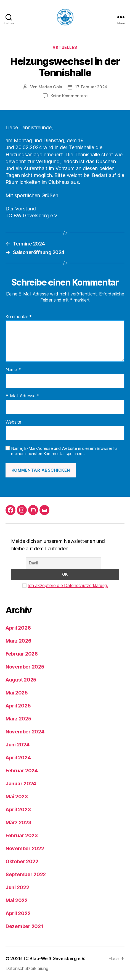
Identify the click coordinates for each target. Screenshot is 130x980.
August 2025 (21, 680)
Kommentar (19, 317)
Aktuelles (65, 47)
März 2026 (18, 641)
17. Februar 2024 (91, 87)
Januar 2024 (21, 784)
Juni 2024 (18, 745)
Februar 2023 (22, 835)
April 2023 (18, 809)
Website (13, 422)
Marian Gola (50, 87)
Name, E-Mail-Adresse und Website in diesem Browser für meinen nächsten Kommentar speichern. (64, 451)
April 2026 (18, 628)
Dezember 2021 (24, 926)
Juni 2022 (17, 887)
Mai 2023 (17, 797)
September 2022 (26, 874)
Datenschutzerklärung (27, 968)
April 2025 (18, 706)
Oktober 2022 (22, 861)
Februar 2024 (22, 771)
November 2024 (25, 732)
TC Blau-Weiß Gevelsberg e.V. (54, 958)
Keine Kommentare (69, 96)
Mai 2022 (17, 900)
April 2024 (18, 758)
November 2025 (25, 667)
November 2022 (25, 848)
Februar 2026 (22, 654)
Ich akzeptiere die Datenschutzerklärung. (68, 585)
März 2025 (18, 719)
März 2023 (18, 822)
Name (13, 370)
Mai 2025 (17, 693)
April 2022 (18, 913)
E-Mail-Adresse (22, 396)
